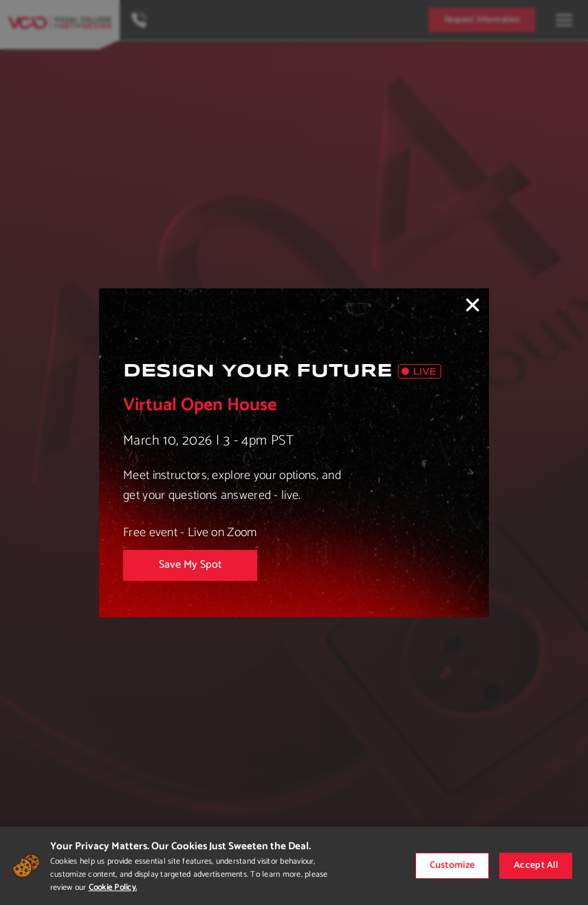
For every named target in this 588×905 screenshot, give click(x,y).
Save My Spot (190, 565)
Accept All (536, 865)
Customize (453, 865)
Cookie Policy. (113, 887)
